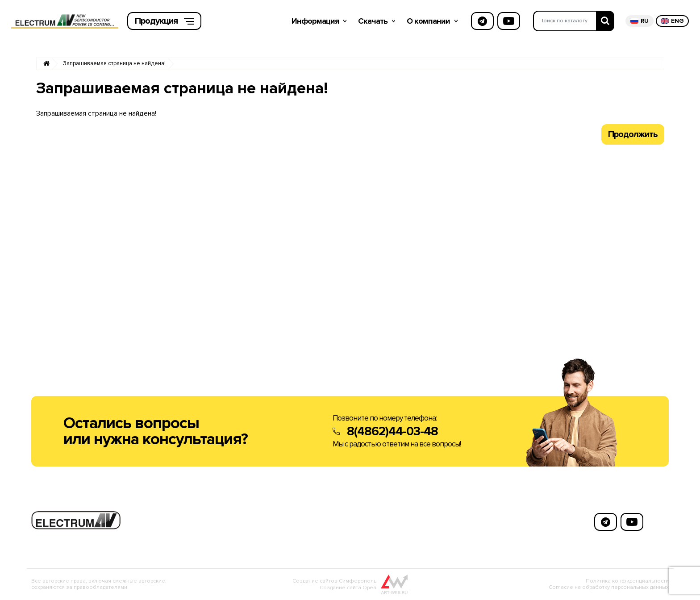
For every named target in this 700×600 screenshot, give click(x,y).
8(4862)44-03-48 (392, 431)
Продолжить (633, 134)
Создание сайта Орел (348, 588)
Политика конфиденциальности (627, 581)
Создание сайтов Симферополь (334, 581)
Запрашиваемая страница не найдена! (114, 64)
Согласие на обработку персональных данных (609, 587)
